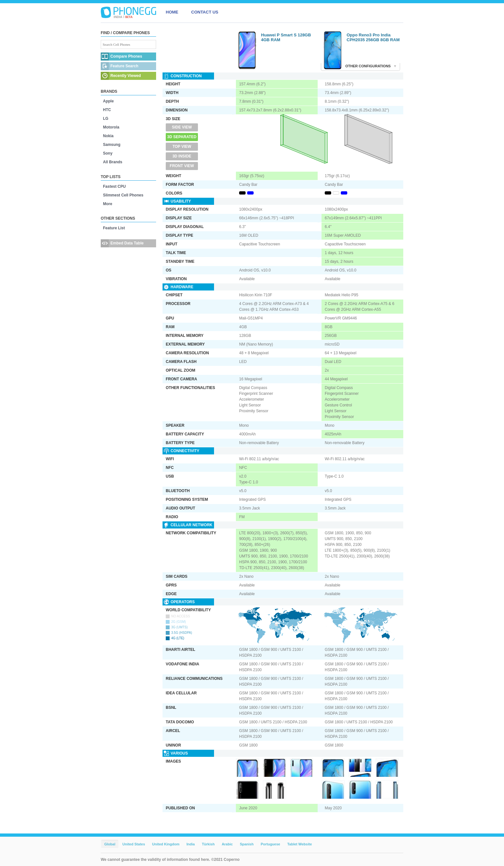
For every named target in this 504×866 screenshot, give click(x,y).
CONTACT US (205, 12)
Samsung (112, 145)
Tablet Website (299, 844)
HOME (172, 12)
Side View (182, 127)
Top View (182, 147)
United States (134, 844)
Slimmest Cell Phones (123, 195)
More (108, 204)
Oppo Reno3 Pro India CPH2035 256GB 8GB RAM (373, 37)
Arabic (227, 844)
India (191, 844)
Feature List (114, 228)
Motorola (111, 127)
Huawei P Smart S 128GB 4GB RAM (286, 37)
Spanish (247, 844)
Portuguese (271, 844)
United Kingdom (166, 844)
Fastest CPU (114, 186)
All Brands (113, 162)
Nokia (108, 136)
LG (106, 119)
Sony (108, 153)
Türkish (208, 844)
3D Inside (182, 156)
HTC (107, 110)
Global (110, 844)
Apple (108, 101)
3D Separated (182, 137)
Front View (182, 166)
